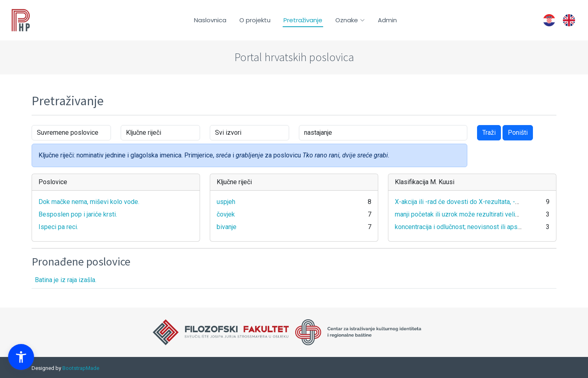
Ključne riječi (234, 182)
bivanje (227, 227)
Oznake (350, 20)
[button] (21, 357)
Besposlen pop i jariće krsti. (78, 214)
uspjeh (226, 202)
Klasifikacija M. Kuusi (425, 182)
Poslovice (53, 182)
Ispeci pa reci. (58, 227)
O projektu (255, 20)
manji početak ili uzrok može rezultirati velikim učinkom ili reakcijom (490, 214)
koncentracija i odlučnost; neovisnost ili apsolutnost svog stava (484, 227)
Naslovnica (210, 20)
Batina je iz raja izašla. (66, 280)
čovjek (226, 214)
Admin (387, 20)
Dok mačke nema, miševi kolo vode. (89, 202)
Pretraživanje (303, 20)
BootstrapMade (81, 368)
